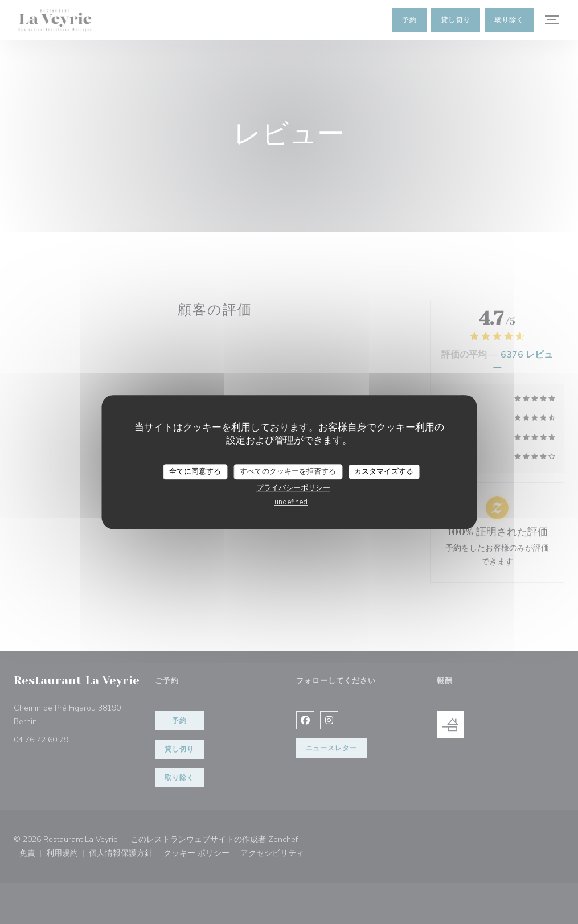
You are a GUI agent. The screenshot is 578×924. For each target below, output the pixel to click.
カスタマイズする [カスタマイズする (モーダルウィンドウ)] (384, 471)
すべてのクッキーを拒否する (288, 471)
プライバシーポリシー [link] (293, 488)
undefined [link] (291, 502)
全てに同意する (195, 471)
